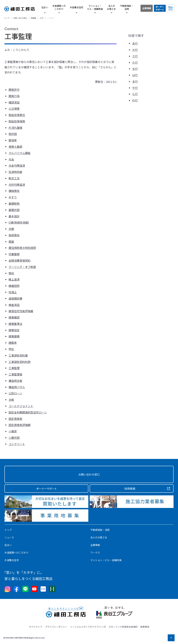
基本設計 (14, 216)
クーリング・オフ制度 (22, 267)
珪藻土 (13, 292)
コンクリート (17, 444)
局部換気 (14, 235)
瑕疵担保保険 (17, 121)
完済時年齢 (15, 172)
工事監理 (14, 368)
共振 (11, 229)
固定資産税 (15, 419)
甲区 (11, 349)
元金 (11, 159)
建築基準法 (15, 324)
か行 (135, 50)
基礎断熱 (14, 203)
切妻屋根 (14, 254)
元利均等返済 (17, 185)
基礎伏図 (14, 210)
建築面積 (14, 336)
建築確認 (14, 317)
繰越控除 (14, 286)
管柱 (11, 273)
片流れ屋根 (15, 128)
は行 (135, 75)
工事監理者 (15, 374)
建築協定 (14, 330)
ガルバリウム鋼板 (20, 153)
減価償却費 (15, 298)
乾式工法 (14, 178)
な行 (135, 69)
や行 (135, 88)
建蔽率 (13, 343)
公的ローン (15, 393)
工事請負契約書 (18, 355)
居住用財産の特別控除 (22, 248)
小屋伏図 (14, 438)
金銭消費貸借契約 (20, 260)
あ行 (135, 43)
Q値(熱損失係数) (19, 222)
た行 (135, 62)
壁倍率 (13, 140)
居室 (11, 241)
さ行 (135, 56)
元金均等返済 (17, 165)
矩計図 (13, 134)
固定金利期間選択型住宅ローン (28, 412)
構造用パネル (17, 387)
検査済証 (14, 305)
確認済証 (14, 102)
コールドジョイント (21, 406)
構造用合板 (15, 381)
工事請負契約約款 (20, 362)
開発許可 (14, 90)
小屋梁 (13, 431)
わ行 (135, 100)
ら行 (135, 94)
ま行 (135, 81)
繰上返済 (14, 279)
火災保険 (14, 109)
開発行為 (14, 96)
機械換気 (14, 191)
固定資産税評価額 (20, 425)
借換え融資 (15, 147)
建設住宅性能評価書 (21, 311)
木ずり (13, 197)
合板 (11, 400)
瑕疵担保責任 (17, 115)
